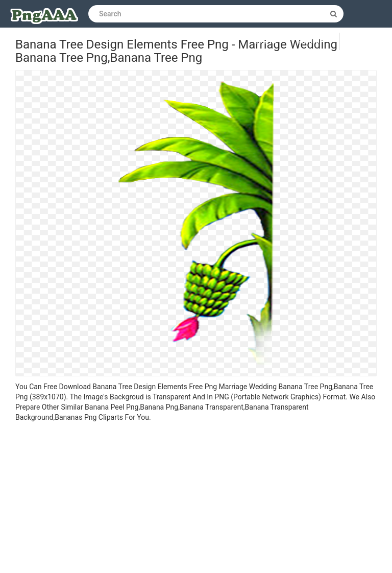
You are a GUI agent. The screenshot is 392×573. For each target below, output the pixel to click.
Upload (366, 41)
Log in (266, 41)
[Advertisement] (196, 499)
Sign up (311, 41)
